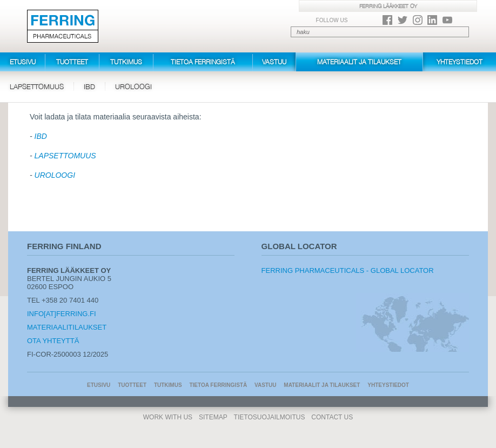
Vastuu (274, 62)
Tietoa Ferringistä (203, 62)
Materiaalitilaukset (67, 327)
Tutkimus (126, 62)
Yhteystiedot (460, 62)
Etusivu (23, 62)
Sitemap (213, 417)
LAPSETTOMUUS (65, 156)
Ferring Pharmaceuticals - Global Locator (348, 270)
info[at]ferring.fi (62, 314)
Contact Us (332, 417)
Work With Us (168, 417)
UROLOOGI (55, 175)
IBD (89, 86)
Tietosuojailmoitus (270, 417)
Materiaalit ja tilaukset (359, 62)
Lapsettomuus (37, 86)
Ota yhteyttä (53, 341)
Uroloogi (133, 86)
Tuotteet (72, 62)
